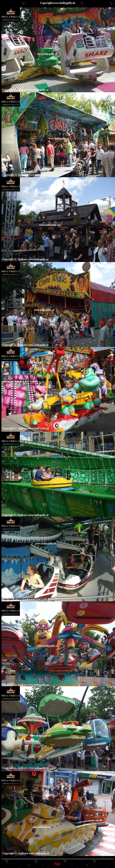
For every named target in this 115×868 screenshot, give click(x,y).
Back (58, 863)
